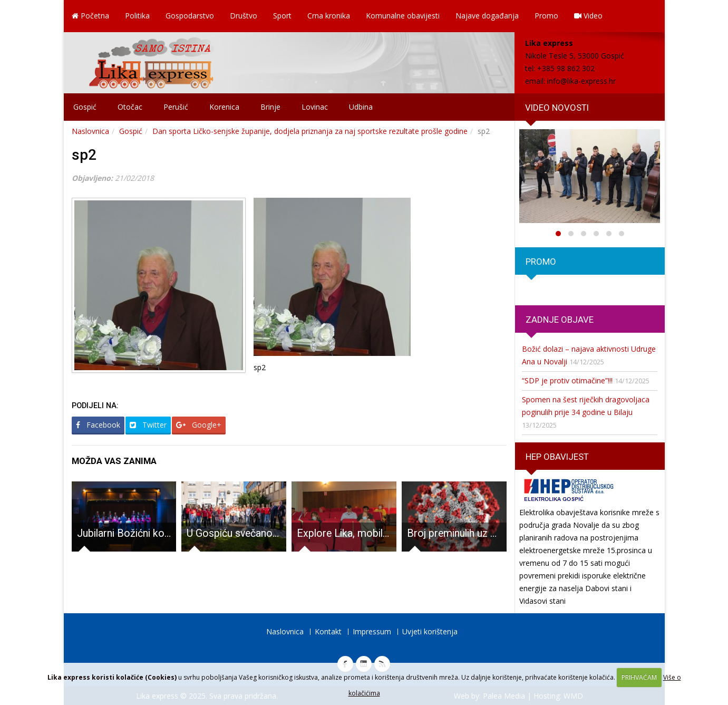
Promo (546, 16)
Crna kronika (329, 16)
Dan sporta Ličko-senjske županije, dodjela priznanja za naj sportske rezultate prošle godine (310, 131)
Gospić (85, 107)
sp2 (84, 155)
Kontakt (328, 631)
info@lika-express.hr (581, 81)
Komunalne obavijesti (403, 16)
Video (588, 16)
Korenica (224, 107)
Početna (90, 16)
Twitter (148, 425)
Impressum (372, 631)
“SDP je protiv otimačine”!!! (567, 380)
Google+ (199, 425)
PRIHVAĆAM (639, 677)
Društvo (244, 16)
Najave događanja (487, 16)
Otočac (130, 107)
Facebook (98, 425)
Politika (137, 16)
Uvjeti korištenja (430, 631)
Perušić (176, 107)
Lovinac (315, 107)
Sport (282, 16)
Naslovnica (90, 131)
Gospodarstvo (190, 16)
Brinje (270, 107)
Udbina (361, 107)
